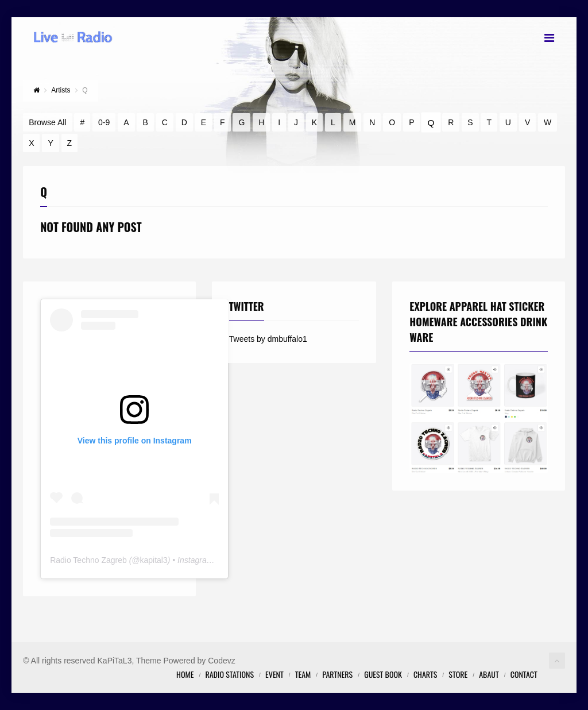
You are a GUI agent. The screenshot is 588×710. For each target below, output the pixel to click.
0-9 (104, 122)
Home (185, 674)
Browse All (47, 122)
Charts (425, 674)
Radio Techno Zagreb (88, 560)
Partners (337, 674)
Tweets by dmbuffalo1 (268, 339)
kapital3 (154, 560)
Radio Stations (229, 674)
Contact (524, 674)
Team (303, 674)
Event (274, 674)
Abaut (489, 674)
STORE (458, 674)
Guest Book (383, 674)
